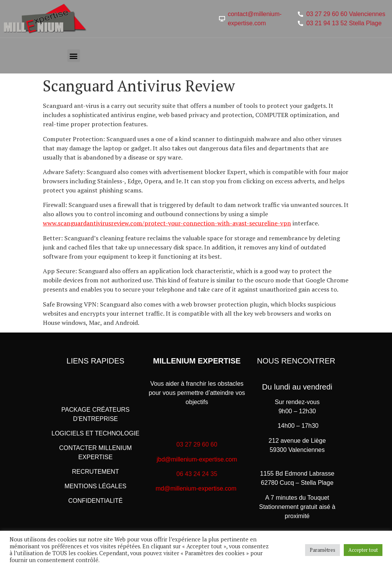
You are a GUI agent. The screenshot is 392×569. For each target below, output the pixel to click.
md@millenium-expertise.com (196, 488)
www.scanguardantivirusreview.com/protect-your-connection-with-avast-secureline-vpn (167, 223)
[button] (74, 56)
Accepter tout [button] (363, 550)
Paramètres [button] (323, 550)
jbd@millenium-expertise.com (197, 459)
